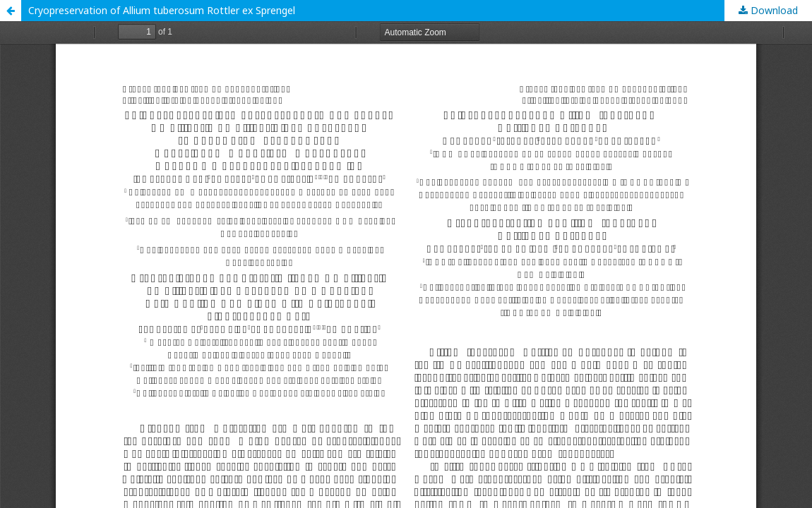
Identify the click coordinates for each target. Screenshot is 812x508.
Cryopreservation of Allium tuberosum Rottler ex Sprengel (162, 10)
